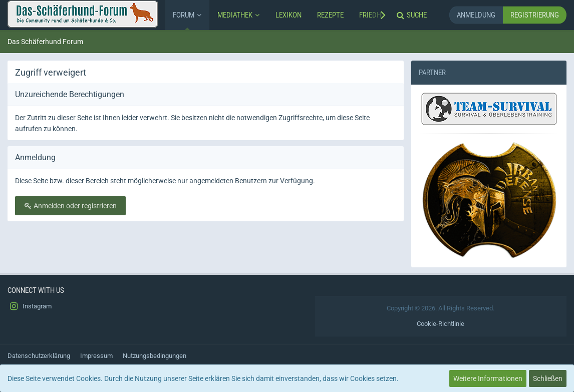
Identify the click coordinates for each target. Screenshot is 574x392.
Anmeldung (476, 15)
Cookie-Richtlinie (441, 324)
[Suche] (413, 15)
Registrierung (535, 15)
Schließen (548, 378)
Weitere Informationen (488, 378)
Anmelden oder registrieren (70, 206)
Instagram (30, 306)
